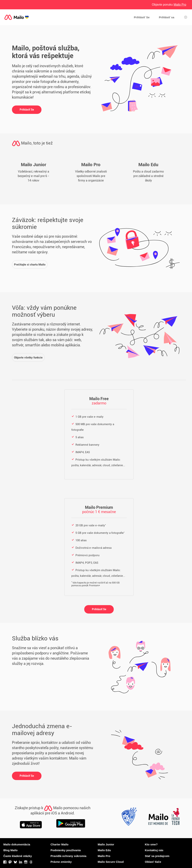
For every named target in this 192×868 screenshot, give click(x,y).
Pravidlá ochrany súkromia (69, 856)
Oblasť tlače (153, 862)
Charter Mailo (60, 844)
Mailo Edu (104, 850)
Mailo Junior (106, 844)
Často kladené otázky (18, 856)
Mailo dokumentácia (17, 844)
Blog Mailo (10, 850)
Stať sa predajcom (157, 856)
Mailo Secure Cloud (111, 862)
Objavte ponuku (169, 5)
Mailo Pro (104, 856)
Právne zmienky (61, 862)
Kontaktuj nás (154, 850)
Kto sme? (151, 844)
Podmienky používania (66, 850)
